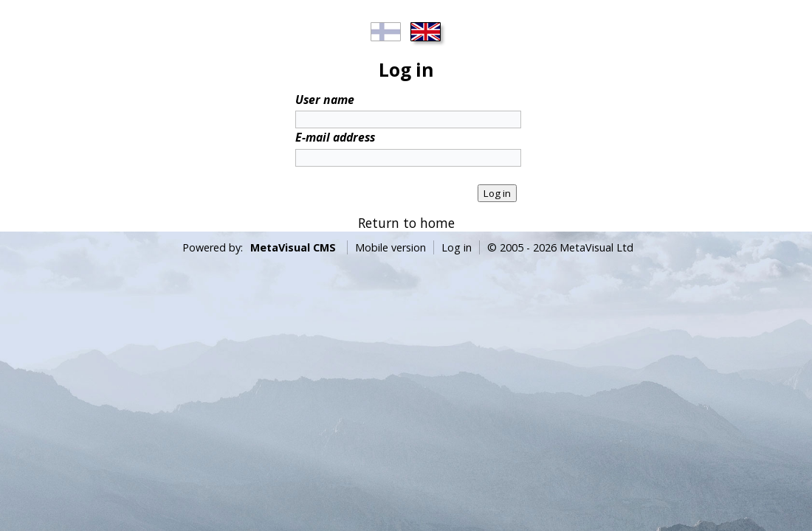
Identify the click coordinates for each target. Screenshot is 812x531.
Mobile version (390, 247)
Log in (457, 247)
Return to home (406, 223)
